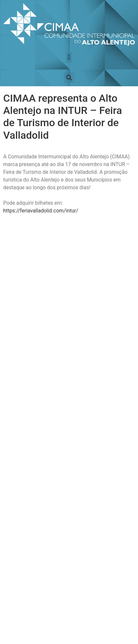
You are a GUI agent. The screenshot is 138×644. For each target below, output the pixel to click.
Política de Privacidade (31, 514)
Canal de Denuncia (31, 530)
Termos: (19, 377)
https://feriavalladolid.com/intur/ (41, 211)
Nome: (17, 326)
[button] (69, 57)
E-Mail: (18, 351)
